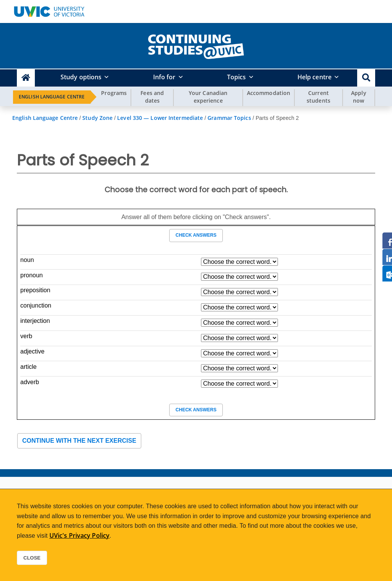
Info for (164, 77)
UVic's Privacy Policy (79, 535)
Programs (114, 93)
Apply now (359, 97)
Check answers (196, 235)
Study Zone (97, 118)
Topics (237, 77)
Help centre (314, 77)
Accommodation (269, 93)
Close (32, 558)
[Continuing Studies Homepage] (26, 78)
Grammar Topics (229, 118)
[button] (366, 78)
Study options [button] (81, 77)
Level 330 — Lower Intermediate (160, 118)
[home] (196, 45)
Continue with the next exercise (79, 441)
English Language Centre (52, 97)
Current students (318, 97)
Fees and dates (152, 97)
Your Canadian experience (208, 97)
